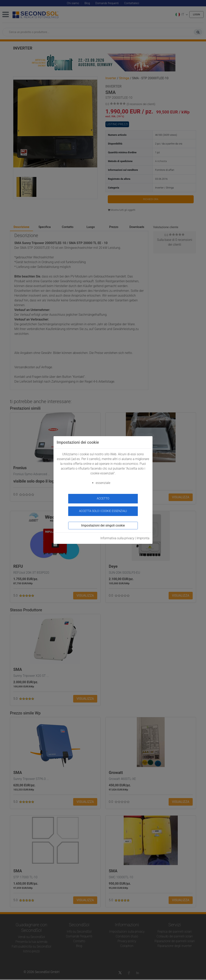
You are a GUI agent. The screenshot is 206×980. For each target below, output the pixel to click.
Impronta (143, 536)
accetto (103, 499)
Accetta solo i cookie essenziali (103, 509)
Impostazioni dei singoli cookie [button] (103, 523)
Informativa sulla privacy (117, 536)
